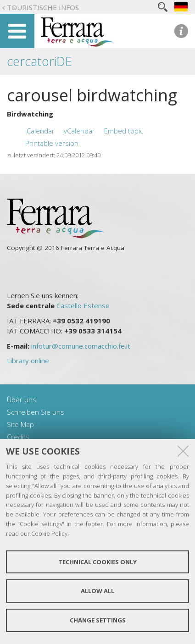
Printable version (52, 143)
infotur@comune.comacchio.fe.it (81, 346)
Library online (28, 361)
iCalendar (40, 131)
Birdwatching (30, 114)
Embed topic (124, 131)
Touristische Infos (43, 7)
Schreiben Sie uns (36, 412)
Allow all (97, 591)
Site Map (20, 424)
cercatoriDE (39, 61)
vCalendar (79, 131)
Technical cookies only (97, 562)
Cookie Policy (49, 533)
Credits (18, 437)
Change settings (98, 620)
